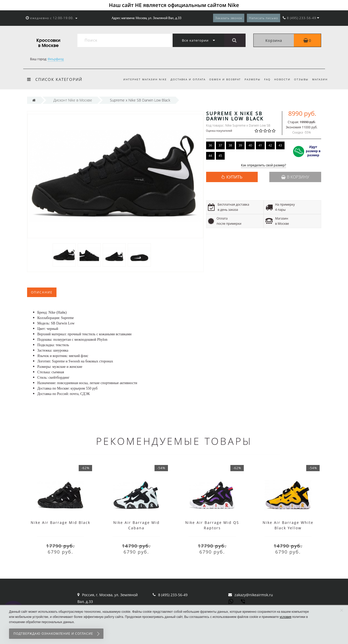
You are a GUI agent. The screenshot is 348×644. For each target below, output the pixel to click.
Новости (281, 79)
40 (250, 145)
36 (211, 145)
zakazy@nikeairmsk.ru (254, 595)
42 (270, 145)
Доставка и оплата (183, 79)
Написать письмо (264, 18)
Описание (42, 292)
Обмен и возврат (221, 79)
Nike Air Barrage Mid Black (60, 522)
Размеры (249, 79)
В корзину (295, 177)
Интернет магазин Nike (139, 79)
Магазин (320, 79)
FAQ (265, 79)
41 (260, 145)
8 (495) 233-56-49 (173, 595)
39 (240, 145)
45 (220, 156)
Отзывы (301, 79)
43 (280, 145)
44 (211, 156)
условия (285, 617)
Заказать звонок (229, 18)
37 (220, 145)
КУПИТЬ (234, 177)
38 (230, 145)
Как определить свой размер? (264, 165)
